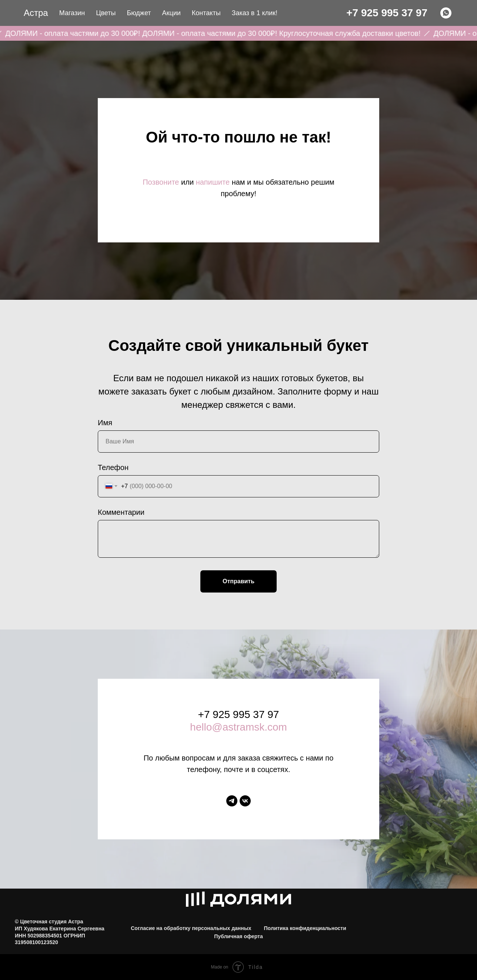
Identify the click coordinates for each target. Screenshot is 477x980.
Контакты (206, 13)
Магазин (72, 13)
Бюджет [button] (139, 13)
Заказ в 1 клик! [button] (255, 13)
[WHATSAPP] (446, 13)
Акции (171, 13)
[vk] (245, 801)
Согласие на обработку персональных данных (191, 928)
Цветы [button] (106, 13)
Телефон (113, 467)
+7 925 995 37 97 (387, 13)
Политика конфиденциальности (305, 928)
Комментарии (121, 512)
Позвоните (161, 182)
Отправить (238, 581)
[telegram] (232, 801)
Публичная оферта (238, 936)
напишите (213, 182)
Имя (105, 423)
